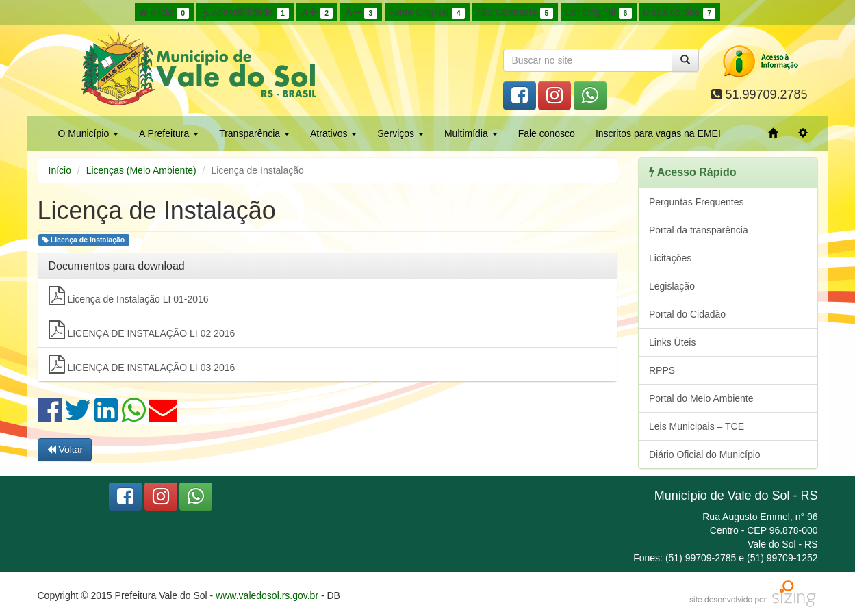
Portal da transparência (699, 230)
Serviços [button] (400, 133)
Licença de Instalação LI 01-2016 (129, 296)
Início (164, 13)
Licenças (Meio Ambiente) (141, 170)
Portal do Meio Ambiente (701, 398)
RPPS (662, 370)
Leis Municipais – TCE (697, 426)
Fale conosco (547, 133)
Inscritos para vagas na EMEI (658, 133)
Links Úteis (672, 342)
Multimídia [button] (471, 133)
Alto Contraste (515, 13)
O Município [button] (89, 133)
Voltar (65, 450)
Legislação (672, 286)
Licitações (670, 258)
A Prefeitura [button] (169, 133)
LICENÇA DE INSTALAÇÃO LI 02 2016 (142, 330)
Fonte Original (427, 13)
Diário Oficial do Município (705, 454)
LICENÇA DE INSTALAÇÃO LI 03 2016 (142, 364)
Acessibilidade (245, 13)
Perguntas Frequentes (697, 202)
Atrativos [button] (333, 133)
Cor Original (598, 13)
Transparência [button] (254, 133)
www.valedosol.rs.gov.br (267, 595)
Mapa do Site (680, 13)
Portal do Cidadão (687, 314)
